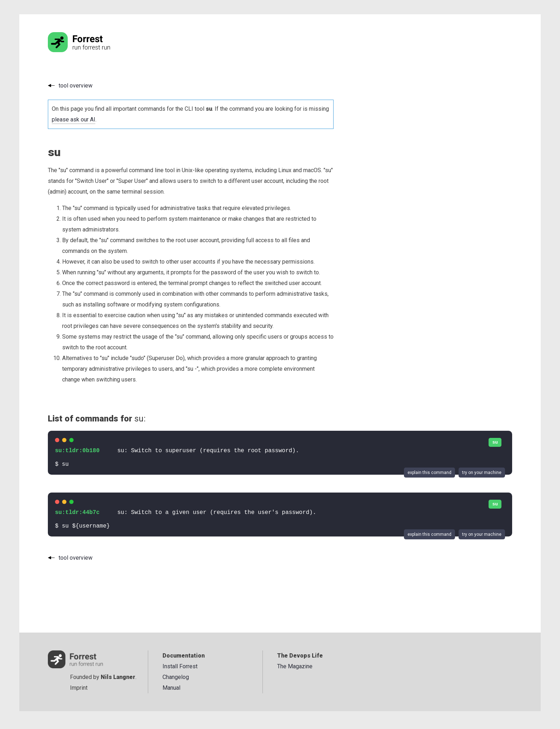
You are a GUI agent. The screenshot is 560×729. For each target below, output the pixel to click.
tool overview (76, 86)
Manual (171, 688)
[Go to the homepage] (92, 50)
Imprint (79, 688)
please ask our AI (74, 119)
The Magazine (295, 666)
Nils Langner (118, 677)
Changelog (176, 677)
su (495, 442)
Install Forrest (180, 666)
